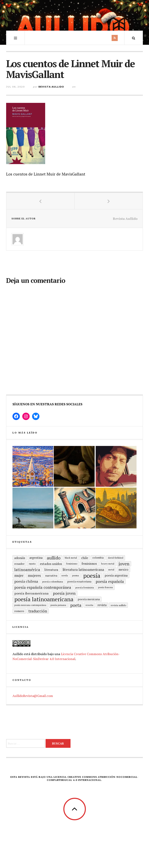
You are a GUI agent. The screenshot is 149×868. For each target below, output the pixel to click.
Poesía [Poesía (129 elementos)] (92, 576)
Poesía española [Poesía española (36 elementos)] (110, 581)
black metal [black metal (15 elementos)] (71, 558)
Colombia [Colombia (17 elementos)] (98, 558)
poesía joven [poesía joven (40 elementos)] (64, 593)
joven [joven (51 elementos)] (124, 564)
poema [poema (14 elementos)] (76, 575)
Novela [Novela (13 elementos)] (65, 576)
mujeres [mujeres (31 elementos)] (34, 575)
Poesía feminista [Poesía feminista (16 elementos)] (85, 587)
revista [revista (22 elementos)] (102, 605)
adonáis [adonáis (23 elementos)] (20, 558)
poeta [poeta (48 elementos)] (76, 605)
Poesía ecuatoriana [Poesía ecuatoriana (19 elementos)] (79, 581)
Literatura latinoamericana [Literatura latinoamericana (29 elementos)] (83, 570)
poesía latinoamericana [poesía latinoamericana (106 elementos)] (44, 599)
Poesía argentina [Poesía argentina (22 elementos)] (116, 575)
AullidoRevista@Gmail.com (33, 696)
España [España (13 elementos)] (32, 564)
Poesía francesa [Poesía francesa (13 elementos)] (105, 587)
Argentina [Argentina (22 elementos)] (36, 558)
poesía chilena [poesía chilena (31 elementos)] (26, 581)
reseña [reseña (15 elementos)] (89, 605)
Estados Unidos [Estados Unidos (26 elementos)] (51, 564)
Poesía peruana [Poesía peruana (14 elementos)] (58, 605)
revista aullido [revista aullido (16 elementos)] (118, 605)
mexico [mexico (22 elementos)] (123, 570)
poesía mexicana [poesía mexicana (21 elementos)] (89, 599)
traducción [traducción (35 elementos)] (38, 611)
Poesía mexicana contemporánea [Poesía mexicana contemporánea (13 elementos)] (30, 605)
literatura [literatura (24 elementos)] (51, 570)
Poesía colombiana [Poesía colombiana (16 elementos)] (53, 581)
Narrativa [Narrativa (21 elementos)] (51, 575)
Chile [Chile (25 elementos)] (85, 558)
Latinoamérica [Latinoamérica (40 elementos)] (27, 570)
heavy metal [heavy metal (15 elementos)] (108, 564)
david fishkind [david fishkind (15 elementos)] (116, 558)
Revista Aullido (51, 87)
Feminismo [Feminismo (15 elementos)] (72, 564)
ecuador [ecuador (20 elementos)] (19, 564)
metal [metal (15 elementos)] (111, 570)
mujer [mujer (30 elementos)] (19, 575)
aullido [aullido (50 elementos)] (54, 558)
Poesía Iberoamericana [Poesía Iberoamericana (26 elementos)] (31, 593)
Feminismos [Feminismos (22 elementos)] (89, 564)
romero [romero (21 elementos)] (19, 611)
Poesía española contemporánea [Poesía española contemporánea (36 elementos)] (43, 587)
